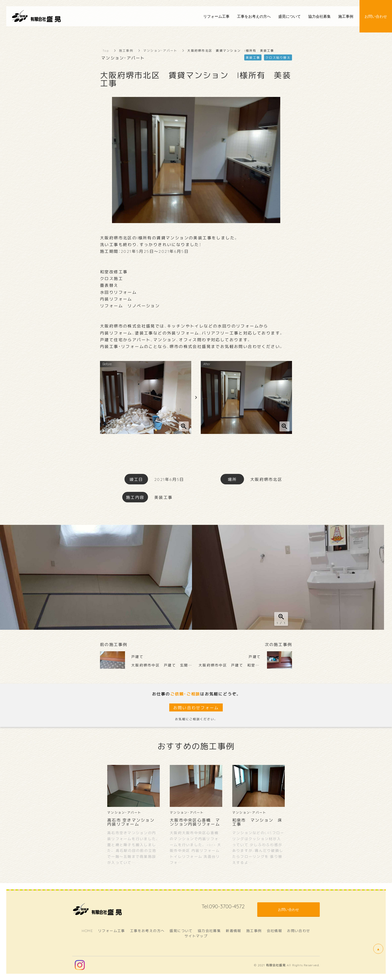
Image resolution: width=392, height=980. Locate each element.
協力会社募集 (209, 931)
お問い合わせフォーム (196, 707)
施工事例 (126, 50)
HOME (87, 931)
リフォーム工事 (111, 931)
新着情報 (233, 931)
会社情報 (274, 931)
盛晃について (181, 931)
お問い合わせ (298, 931)
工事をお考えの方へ (147, 931)
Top (106, 50)
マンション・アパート (160, 50)
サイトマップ (196, 936)
